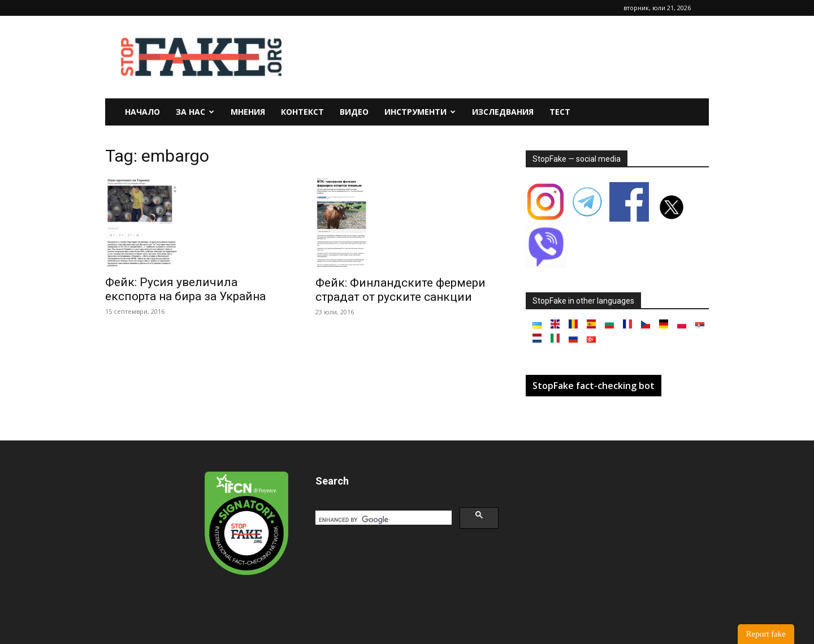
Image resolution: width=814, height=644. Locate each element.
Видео (354, 112)
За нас (195, 112)
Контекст (302, 112)
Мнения (248, 112)
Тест (560, 112)
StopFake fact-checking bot (594, 386)
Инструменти (420, 112)
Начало (142, 112)
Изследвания (503, 112)
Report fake (766, 634)
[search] (382, 520)
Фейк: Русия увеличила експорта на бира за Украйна (185, 289)
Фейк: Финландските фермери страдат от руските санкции (400, 290)
